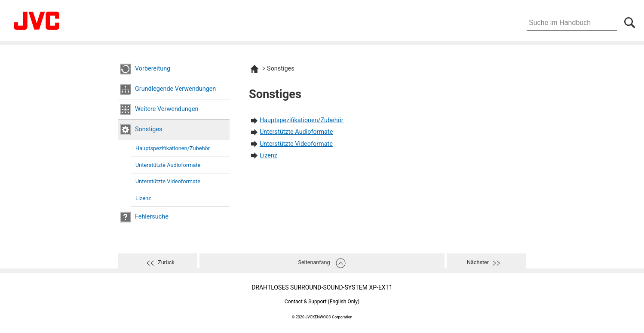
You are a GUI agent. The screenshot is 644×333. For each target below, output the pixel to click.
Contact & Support (322, 302)
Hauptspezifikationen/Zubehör (173, 148)
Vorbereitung (153, 69)
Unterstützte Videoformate (168, 181)
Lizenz (143, 198)
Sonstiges (149, 129)
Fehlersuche (152, 217)
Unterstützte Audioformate (168, 165)
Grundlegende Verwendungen (175, 89)
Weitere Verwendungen (167, 109)
